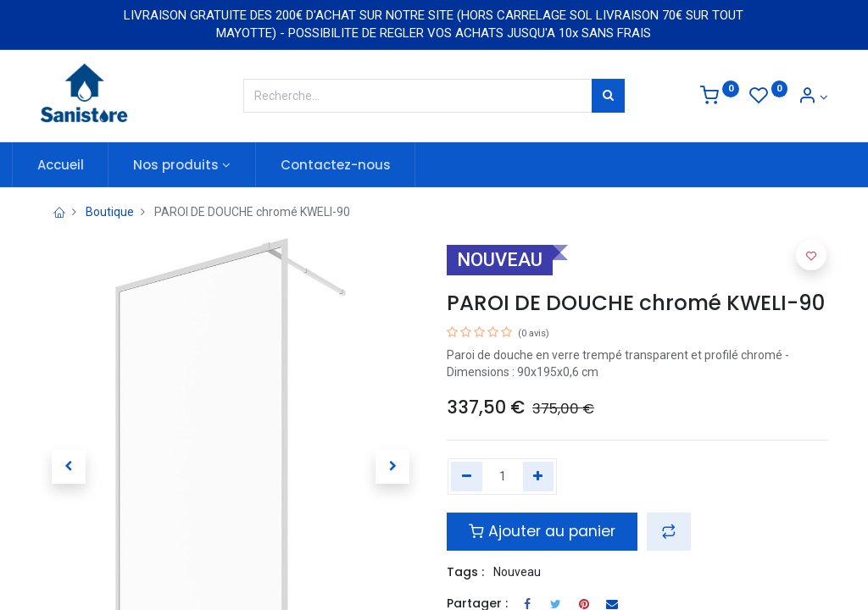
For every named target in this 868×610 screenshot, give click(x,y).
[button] (669, 531)
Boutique (110, 212)
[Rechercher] (608, 96)
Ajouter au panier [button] (542, 531)
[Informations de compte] (813, 97)
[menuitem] (89, 165)
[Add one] (539, 477)
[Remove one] (467, 477)
